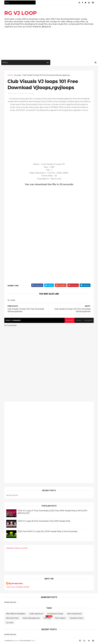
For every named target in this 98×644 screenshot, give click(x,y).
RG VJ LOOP (21, 13)
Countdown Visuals (55, 614)
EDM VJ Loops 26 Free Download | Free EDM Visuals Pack (44, 521)
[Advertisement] (49, 38)
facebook (88, 320)
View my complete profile (18, 587)
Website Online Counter (17, 548)
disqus (79, 320)
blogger (70, 320)
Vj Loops (18, 75)
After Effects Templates (16, 614)
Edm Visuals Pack (74, 614)
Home (10, 75)
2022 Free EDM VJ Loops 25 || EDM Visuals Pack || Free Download (47, 531)
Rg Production (16, 583)
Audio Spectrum (36, 614)
